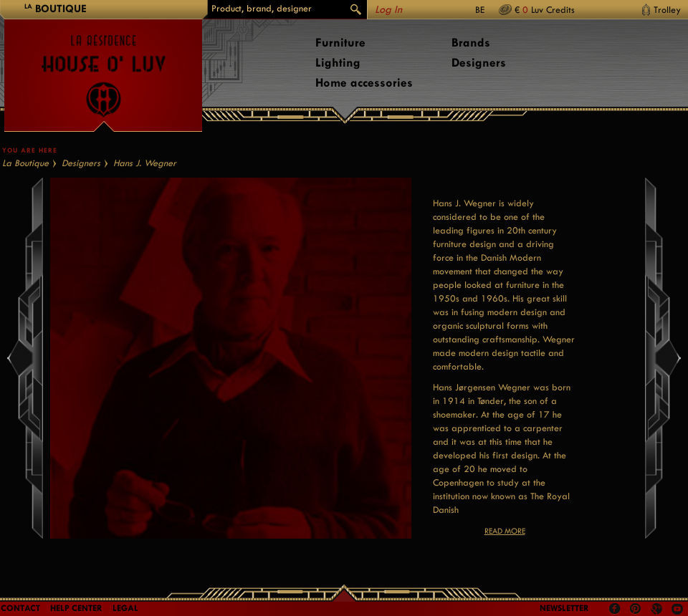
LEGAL (125, 608)
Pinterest (636, 609)
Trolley (667, 10)
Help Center (76, 608)
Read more (505, 531)
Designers (479, 63)
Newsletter (564, 608)
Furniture (340, 43)
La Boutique (25, 163)
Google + (658, 610)
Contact (20, 608)
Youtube (677, 609)
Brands (471, 43)
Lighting (338, 63)
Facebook (615, 609)
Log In (388, 10)
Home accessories (364, 83)
